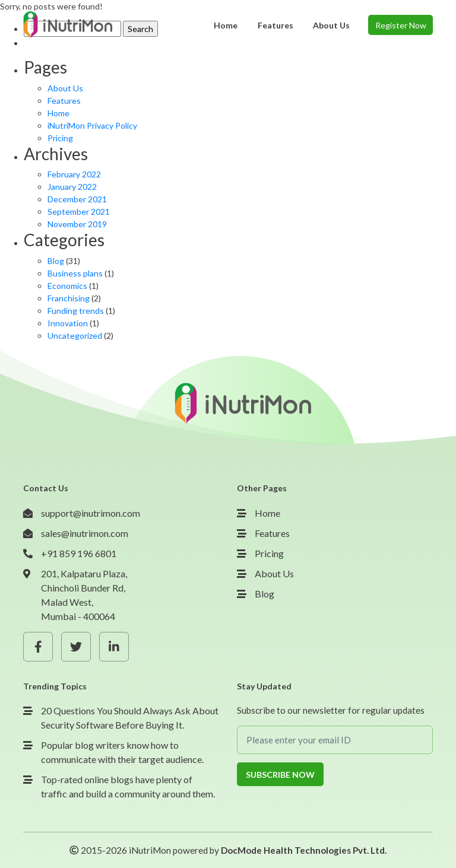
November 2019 (77, 224)
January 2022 (72, 187)
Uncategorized (75, 336)
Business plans (75, 273)
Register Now (401, 25)
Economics (67, 286)
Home (58, 113)
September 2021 (79, 212)
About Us (65, 88)
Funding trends (76, 311)
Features (64, 101)
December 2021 (77, 199)
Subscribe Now (280, 775)
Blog (56, 261)
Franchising (69, 298)
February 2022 (74, 174)
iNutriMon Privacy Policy (92, 125)
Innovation (68, 323)
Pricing (60, 138)
